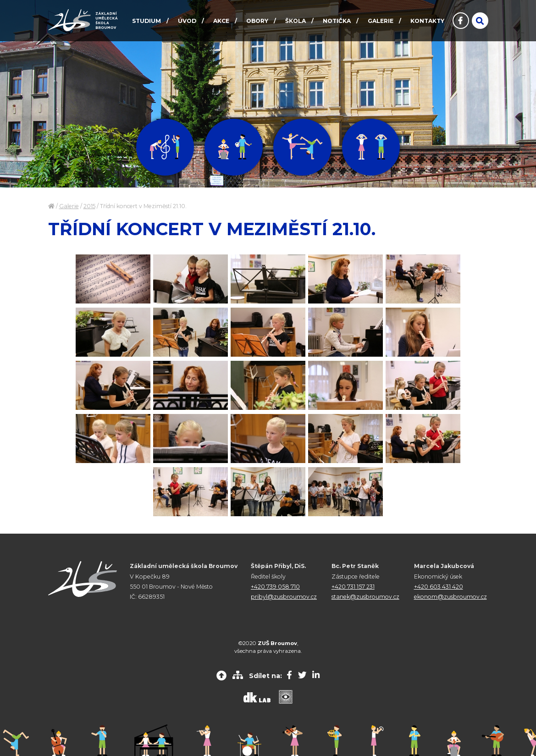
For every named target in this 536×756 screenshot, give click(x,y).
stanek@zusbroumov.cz (365, 597)
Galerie (69, 206)
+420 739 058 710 (275, 587)
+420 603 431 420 (439, 587)
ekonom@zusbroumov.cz (450, 597)
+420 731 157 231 (353, 587)
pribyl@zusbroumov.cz (284, 597)
